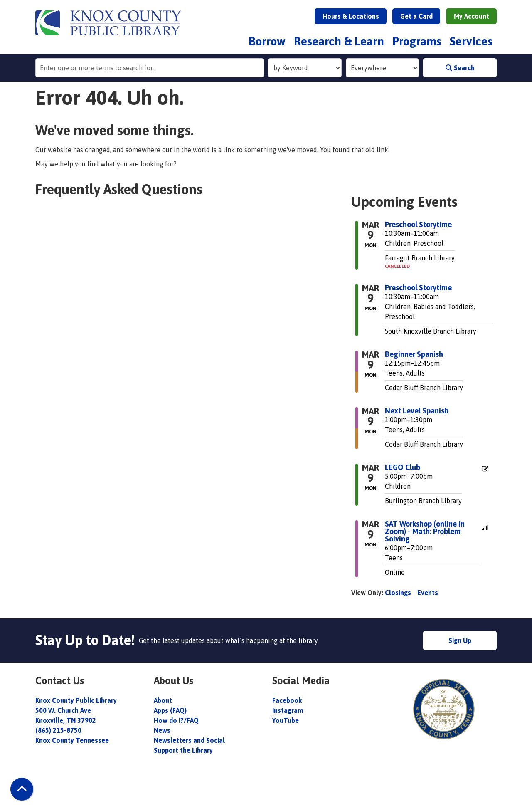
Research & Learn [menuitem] (339, 41)
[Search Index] (305, 68)
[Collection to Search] (383, 68)
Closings (398, 593)
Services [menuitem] (471, 41)
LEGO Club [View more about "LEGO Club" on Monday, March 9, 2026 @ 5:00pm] (403, 467)
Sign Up (460, 640)
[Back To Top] (22, 789)
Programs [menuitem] (417, 41)
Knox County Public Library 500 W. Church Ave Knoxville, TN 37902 (76, 710)
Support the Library (184, 750)
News (162, 730)
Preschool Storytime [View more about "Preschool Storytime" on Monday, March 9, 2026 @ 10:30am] (418, 225)
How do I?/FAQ (176, 720)
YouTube (286, 720)
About (164, 700)
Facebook (287, 700)
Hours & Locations (351, 16)
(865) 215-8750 (58, 730)
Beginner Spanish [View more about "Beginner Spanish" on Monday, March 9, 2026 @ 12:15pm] (414, 354)
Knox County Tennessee (72, 740)
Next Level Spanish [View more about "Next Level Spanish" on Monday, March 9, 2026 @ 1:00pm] (417, 411)
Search (460, 68)
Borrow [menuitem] (267, 41)
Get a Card (416, 16)
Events (428, 593)
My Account (472, 16)
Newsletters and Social (189, 740)
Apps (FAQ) (170, 710)
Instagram (288, 710)
